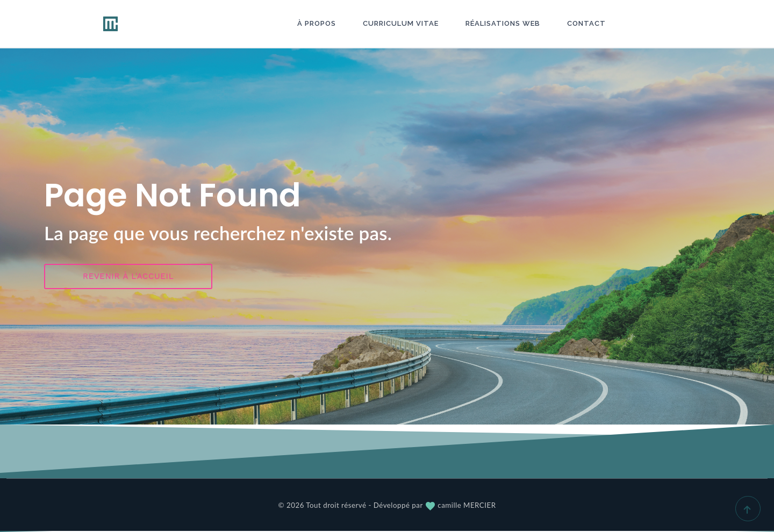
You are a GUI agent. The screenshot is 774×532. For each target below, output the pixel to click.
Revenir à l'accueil (128, 276)
